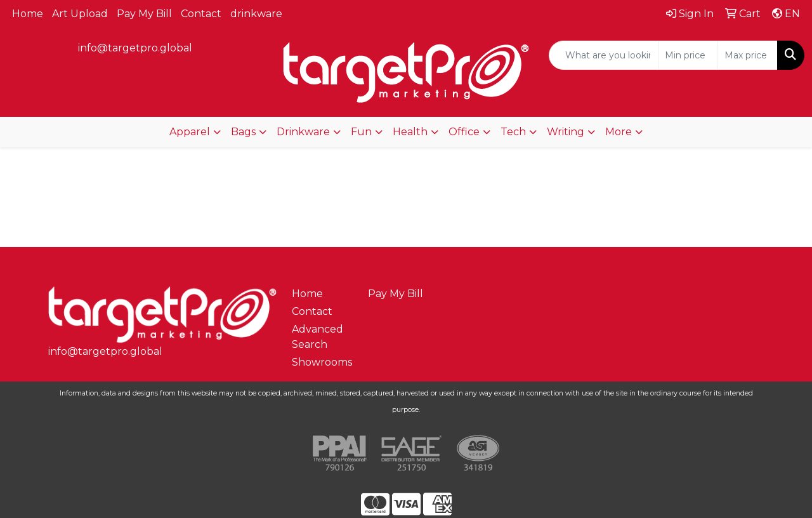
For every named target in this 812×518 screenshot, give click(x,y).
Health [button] (410, 132)
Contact (201, 14)
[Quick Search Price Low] (688, 55)
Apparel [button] (190, 132)
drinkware (256, 14)
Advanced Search (318, 337)
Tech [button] (513, 132)
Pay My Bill (144, 14)
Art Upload (80, 14)
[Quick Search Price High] (748, 55)
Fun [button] (361, 132)
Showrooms (322, 362)
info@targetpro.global (135, 48)
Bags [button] (243, 132)
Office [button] (464, 132)
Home (28, 14)
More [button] (619, 132)
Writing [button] (566, 132)
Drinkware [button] (303, 132)
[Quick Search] (604, 55)
